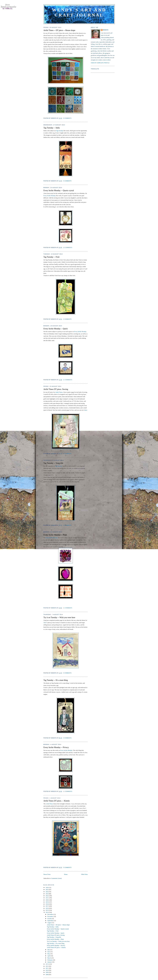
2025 (47, 889)
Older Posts (84, 874)
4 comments (67, 525)
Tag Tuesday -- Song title (53, 463)
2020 (47, 900)
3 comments (67, 181)
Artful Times (59, 392)
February (50, 960)
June (49, 952)
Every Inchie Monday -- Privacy (56, 747)
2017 (47, 906)
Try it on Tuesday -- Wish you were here (59, 617)
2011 (47, 968)
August (49, 923)
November (50, 916)
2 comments (67, 319)
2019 (47, 902)
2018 (47, 904)
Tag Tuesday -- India (52, 128)
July (49, 950)
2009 (47, 972)
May (49, 954)
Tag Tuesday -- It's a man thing (56, 680)
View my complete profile (100, 63)
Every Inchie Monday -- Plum (55, 535)
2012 (47, 966)
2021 (47, 898)
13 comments (68, 248)
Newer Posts (47, 874)
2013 (47, 964)
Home (66, 874)
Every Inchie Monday (50, 196)
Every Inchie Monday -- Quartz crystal (59, 190)
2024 (47, 892)
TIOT (45, 623)
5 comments (67, 673)
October (50, 919)
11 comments (68, 380)
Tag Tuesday (60, 131)
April (49, 956)
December (50, 914)
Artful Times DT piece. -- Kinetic (57, 801)
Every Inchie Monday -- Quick (56, 329)
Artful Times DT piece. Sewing (56, 389)
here (86, 410)
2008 (47, 974)
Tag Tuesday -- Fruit (52, 257)
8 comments (67, 118)
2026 (47, 887)
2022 (47, 896)
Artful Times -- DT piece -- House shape (59, 30)
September (50, 921)
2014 (47, 912)
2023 (47, 894)
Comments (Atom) (56, 878)
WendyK (106, 30)
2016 (47, 908)
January (50, 962)
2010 (47, 970)
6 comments (67, 454)
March (49, 958)
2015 (47, 910)
